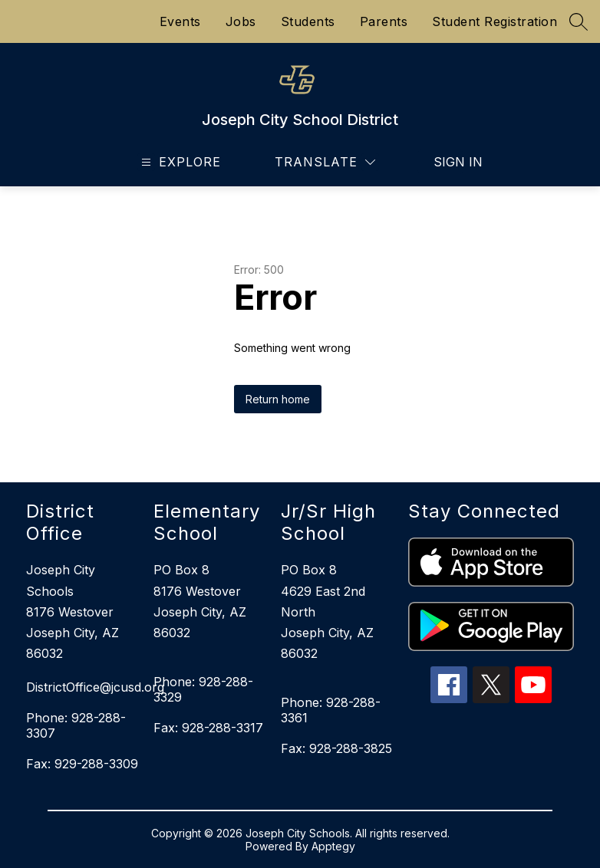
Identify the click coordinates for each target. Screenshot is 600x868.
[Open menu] (179, 162)
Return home (278, 399)
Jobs (241, 21)
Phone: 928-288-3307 (76, 725)
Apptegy (333, 846)
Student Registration (495, 21)
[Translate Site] (325, 162)
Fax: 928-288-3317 (208, 728)
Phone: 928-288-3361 (331, 710)
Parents (384, 21)
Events (180, 21)
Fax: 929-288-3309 (82, 764)
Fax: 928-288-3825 (336, 748)
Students (308, 21)
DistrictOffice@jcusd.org (82, 687)
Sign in (448, 162)
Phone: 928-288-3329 (203, 689)
